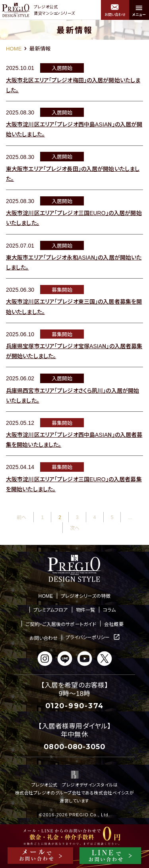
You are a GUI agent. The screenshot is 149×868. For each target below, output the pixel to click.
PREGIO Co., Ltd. (90, 814)
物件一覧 (85, 609)
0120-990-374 (74, 706)
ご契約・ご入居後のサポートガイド (61, 624)
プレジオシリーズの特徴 (86, 596)
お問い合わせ (44, 638)
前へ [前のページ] (21, 517)
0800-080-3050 (74, 747)
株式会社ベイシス (111, 792)
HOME (14, 48)
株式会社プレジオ (33, 792)
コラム (109, 609)
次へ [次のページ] (75, 528)
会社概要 (114, 624)
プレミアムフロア (51, 609)
